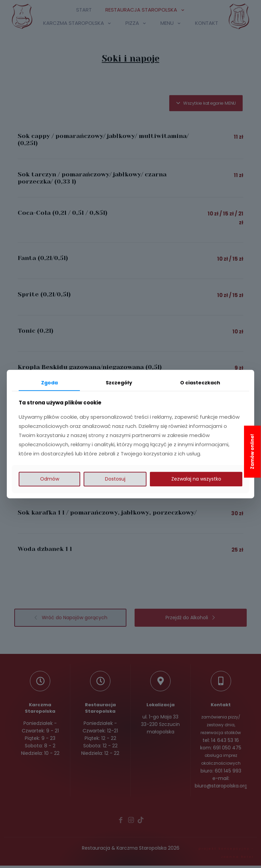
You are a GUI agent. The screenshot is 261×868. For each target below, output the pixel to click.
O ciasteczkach (200, 383)
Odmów (50, 479)
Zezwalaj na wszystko (196, 479)
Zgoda (49, 383)
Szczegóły (119, 383)
